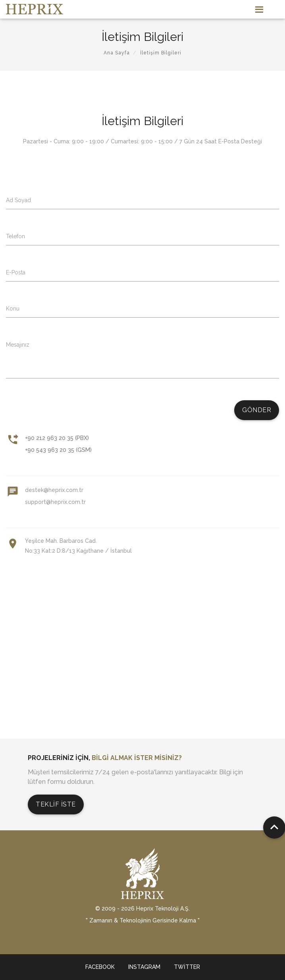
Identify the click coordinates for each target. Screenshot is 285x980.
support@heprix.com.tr (55, 502)
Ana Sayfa (117, 53)
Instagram (144, 967)
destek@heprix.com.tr (54, 490)
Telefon (15, 236)
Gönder (257, 410)
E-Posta (16, 272)
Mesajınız (18, 345)
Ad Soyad (18, 200)
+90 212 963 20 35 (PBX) (57, 438)
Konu (13, 309)
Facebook (100, 967)
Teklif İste (56, 804)
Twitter (187, 967)
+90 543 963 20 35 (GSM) (58, 450)
